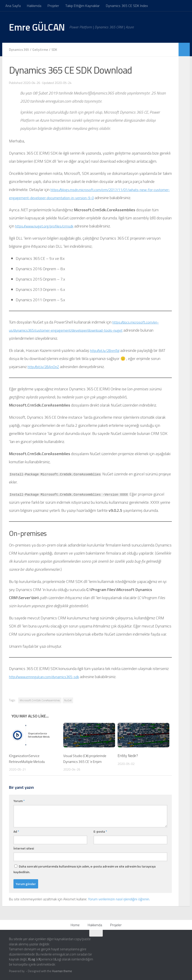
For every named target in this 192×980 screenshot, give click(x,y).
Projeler (53, 6)
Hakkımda (34, 6)
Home (75, 925)
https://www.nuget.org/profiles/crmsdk (47, 226)
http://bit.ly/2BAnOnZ (45, 366)
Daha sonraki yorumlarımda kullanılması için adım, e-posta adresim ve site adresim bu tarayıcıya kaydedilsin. (85, 869)
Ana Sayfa (13, 6)
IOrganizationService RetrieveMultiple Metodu (28, 758)
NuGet (68, 700)
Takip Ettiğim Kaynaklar (82, 6)
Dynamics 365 (20, 49)
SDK (58, 49)
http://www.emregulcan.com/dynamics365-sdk (48, 676)
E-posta (100, 831)
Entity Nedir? (128, 755)
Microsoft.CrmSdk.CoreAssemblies (40, 700)
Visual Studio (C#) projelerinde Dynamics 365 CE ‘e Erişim (86, 758)
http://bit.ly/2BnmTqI (106, 350)
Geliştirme (43, 49)
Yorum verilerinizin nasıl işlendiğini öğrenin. (119, 899)
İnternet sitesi (24, 848)
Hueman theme (62, 971)
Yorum (19, 801)
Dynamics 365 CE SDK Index (127, 6)
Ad (16, 831)
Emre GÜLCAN (37, 27)
